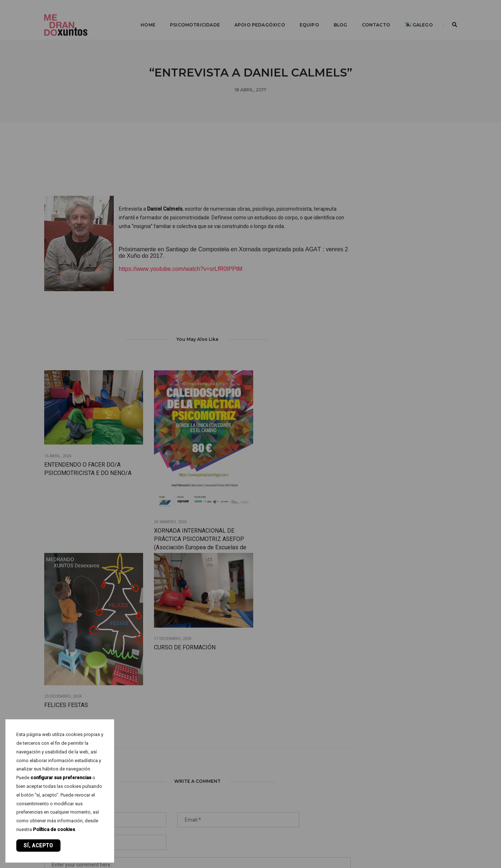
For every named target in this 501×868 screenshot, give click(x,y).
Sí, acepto (38, 846)
